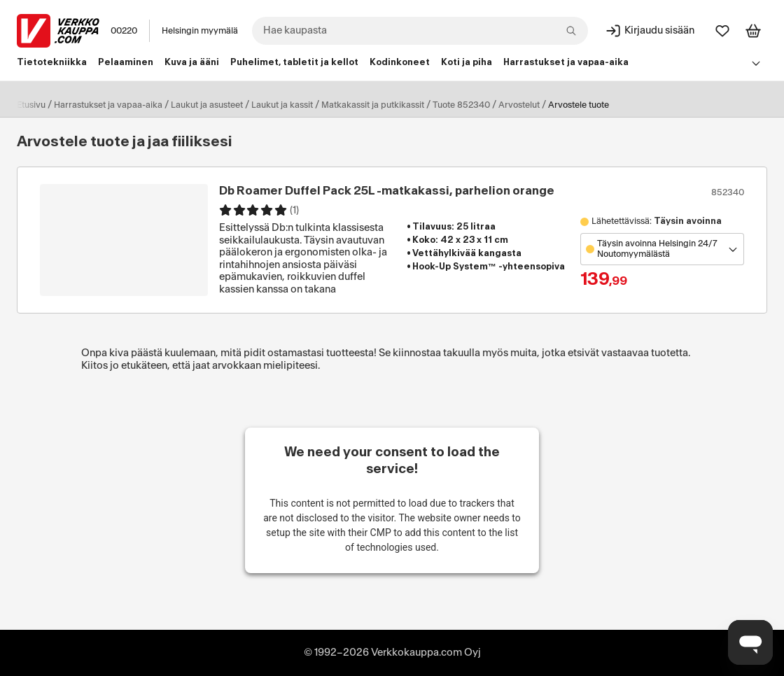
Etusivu (31, 105)
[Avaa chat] (750, 642)
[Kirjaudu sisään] (650, 31)
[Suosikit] (722, 31)
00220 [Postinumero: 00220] (124, 31)
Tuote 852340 (461, 105)
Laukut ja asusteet (207, 105)
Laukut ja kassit (282, 105)
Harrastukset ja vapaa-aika (108, 105)
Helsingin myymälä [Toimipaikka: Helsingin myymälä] (200, 31)
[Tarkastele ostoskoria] (753, 31)
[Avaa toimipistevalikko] (662, 249)
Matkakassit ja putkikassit (373, 105)
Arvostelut (519, 105)
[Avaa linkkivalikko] (756, 63)
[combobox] (420, 31)
